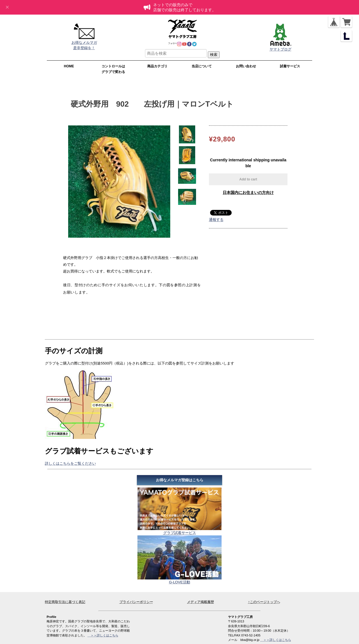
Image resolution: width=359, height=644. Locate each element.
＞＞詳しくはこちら (276, 640)
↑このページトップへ (264, 602)
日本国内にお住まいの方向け (248, 192)
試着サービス (290, 66)
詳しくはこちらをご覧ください (70, 463)
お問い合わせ (246, 66)
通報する (216, 220)
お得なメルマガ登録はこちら (180, 480)
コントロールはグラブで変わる (113, 69)
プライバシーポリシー (136, 602)
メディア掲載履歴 (201, 602)
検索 (214, 55)
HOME (69, 66)
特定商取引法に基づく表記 (65, 602)
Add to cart (248, 179)
